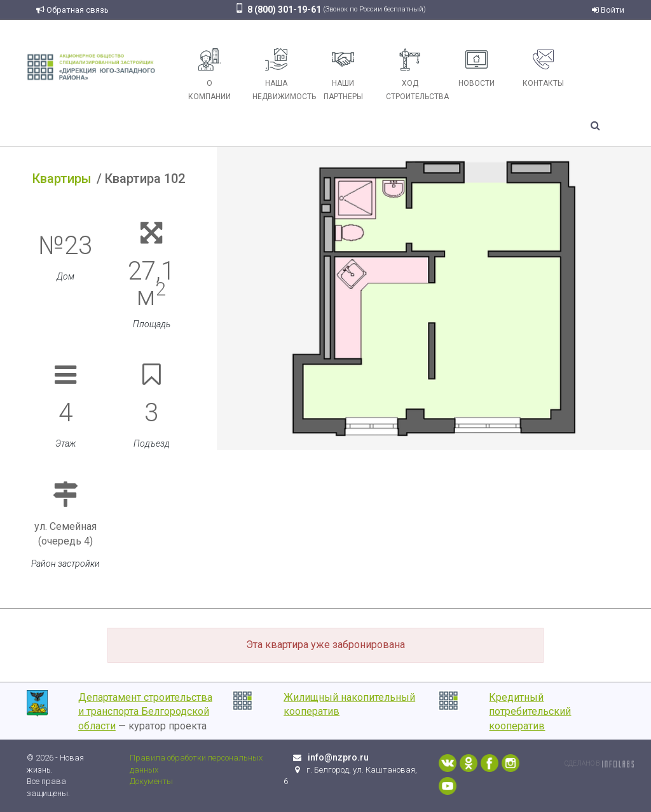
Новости (476, 68)
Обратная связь (72, 10)
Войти (608, 10)
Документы (151, 781)
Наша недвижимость (281, 75)
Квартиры (62, 179)
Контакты (543, 68)
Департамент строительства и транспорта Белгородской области (145, 712)
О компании (209, 75)
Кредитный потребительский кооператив (530, 712)
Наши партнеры (343, 75)
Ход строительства (415, 75)
